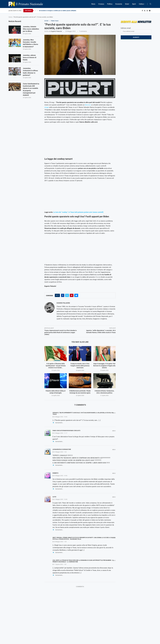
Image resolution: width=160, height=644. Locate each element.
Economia (119, 4)
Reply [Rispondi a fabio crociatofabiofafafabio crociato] (114, 431)
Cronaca (101, 4)
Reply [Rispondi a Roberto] (114, 473)
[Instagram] (147, 11)
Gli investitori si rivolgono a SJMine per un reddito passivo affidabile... (58, 11)
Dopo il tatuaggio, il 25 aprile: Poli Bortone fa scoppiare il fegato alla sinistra (104, 366)
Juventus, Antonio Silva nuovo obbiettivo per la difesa (31, 29)
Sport (134, 4)
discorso (88, 105)
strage (47, 107)
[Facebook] (142, 11)
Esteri (127, 4)
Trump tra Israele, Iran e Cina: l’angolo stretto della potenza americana (80, 366)
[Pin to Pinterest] (72, 295)
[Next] (37, 11)
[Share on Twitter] (67, 295)
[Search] (150, 4)
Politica (110, 4)
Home (10, 17)
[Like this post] (58, 295)
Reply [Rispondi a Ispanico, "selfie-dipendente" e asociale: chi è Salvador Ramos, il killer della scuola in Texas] (114, 413)
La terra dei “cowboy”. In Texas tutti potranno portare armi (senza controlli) (78, 212)
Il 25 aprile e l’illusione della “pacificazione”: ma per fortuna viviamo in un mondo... (56, 366)
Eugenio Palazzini (56, 31)
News (93, 4)
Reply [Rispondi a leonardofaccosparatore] (114, 450)
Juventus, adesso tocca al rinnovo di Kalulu (30, 58)
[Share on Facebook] (63, 295)
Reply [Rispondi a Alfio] (114, 497)
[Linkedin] (150, 11)
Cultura (141, 4)
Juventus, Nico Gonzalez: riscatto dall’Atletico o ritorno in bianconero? (30, 43)
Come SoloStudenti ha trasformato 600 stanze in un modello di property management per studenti (31, 90)
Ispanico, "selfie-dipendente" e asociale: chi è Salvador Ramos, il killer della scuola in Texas (83, 413)
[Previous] (35, 11)
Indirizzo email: (136, 30)
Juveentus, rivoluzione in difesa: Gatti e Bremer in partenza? (30, 72)
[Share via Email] (76, 295)
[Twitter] (145, 11)
